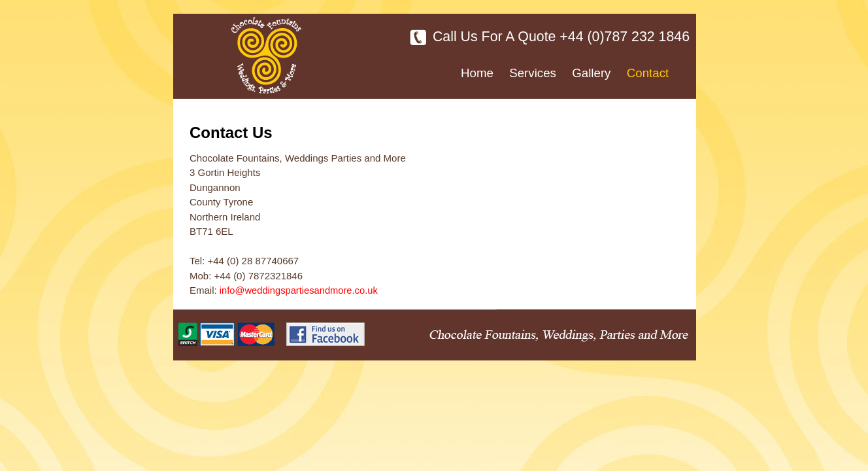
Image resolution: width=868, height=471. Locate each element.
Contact (648, 73)
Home (477, 73)
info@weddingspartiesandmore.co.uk (299, 290)
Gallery (591, 73)
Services (533, 73)
